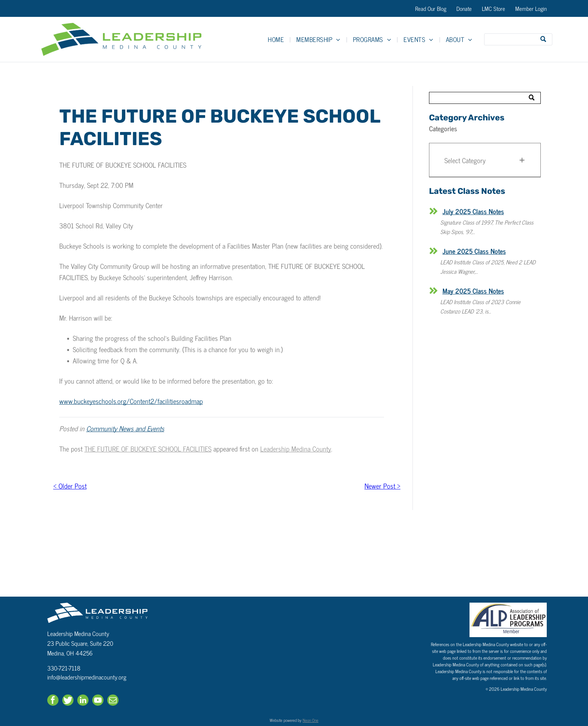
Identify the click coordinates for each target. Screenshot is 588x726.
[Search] (518, 39)
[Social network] (68, 701)
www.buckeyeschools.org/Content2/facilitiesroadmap (131, 401)
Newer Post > (382, 486)
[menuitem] (276, 39)
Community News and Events (125, 428)
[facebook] (53, 701)
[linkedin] (83, 701)
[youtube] (98, 701)
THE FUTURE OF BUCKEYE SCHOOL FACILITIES (148, 448)
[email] (113, 701)
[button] (485, 160)
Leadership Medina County (296, 448)
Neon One (310, 720)
